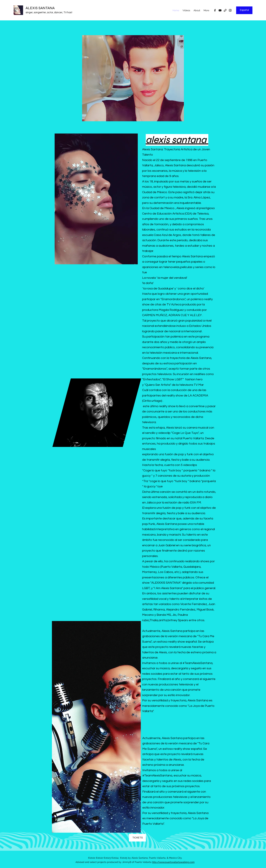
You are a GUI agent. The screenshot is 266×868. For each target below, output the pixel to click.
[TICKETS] (137, 838)
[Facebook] (215, 10)
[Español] (244, 10)
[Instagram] (230, 10)
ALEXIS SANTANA (40, 8)
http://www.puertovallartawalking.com (173, 862)
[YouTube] (220, 10)
